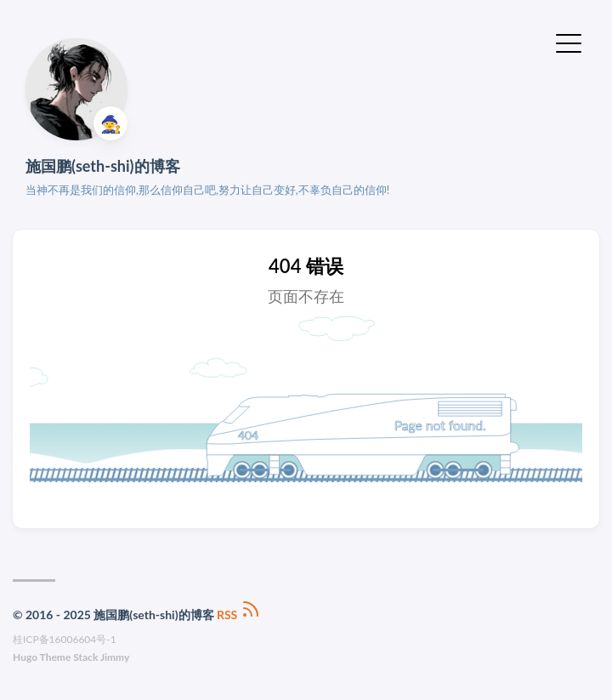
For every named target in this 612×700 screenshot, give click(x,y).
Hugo (25, 657)
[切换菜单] (569, 42)
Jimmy (115, 657)
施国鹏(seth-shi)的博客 (103, 166)
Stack (85, 657)
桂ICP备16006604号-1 (65, 639)
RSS (239, 615)
